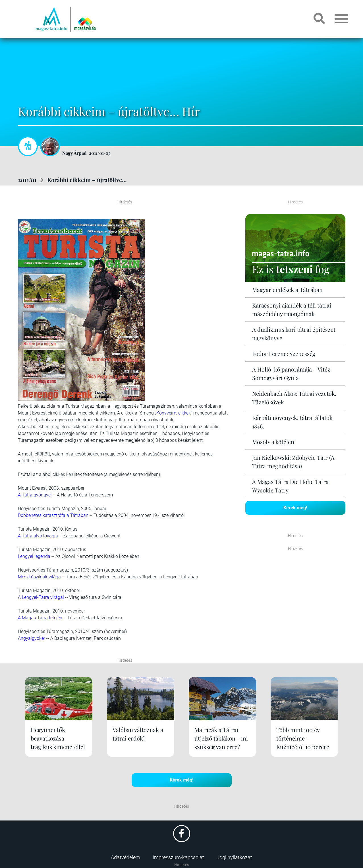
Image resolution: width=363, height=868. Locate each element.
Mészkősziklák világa (39, 577)
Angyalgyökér (32, 638)
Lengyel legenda (34, 556)
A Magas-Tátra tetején (40, 618)
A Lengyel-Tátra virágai (41, 597)
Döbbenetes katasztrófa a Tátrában (53, 515)
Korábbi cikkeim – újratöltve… (87, 180)
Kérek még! (295, 508)
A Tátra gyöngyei (35, 495)
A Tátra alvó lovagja (38, 536)
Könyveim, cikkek (174, 413)
